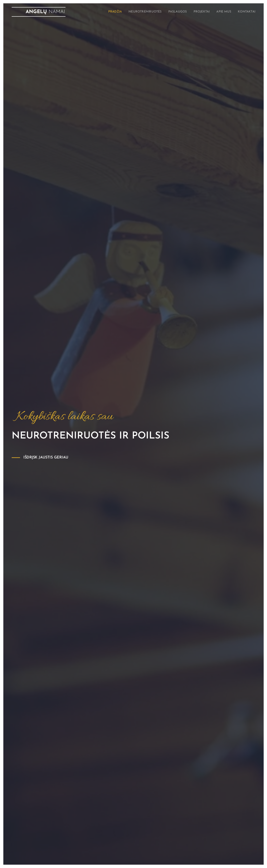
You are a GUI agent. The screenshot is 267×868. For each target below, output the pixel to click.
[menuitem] (104, 12)
